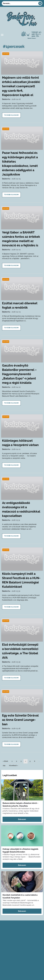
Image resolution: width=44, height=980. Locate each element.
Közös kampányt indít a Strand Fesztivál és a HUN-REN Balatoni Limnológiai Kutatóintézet (21, 580)
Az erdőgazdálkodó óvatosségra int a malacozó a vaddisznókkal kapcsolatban (21, 509)
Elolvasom (22, 819)
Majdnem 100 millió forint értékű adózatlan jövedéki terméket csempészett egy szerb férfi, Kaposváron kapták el (21, 86)
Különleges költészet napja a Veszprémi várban (20, 443)
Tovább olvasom (11, 115)
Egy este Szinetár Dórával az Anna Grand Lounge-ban (20, 720)
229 (4, 766)
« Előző (5, 761)
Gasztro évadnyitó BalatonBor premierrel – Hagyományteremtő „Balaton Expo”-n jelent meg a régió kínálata (19, 374)
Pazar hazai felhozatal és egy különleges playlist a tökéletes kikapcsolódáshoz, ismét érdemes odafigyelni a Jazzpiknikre (20, 164)
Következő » (13, 766)
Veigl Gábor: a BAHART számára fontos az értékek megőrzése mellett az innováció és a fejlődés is (21, 239)
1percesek (6, 54)
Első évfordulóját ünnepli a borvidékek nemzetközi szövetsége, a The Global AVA (20, 651)
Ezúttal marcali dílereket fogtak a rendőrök (20, 305)
